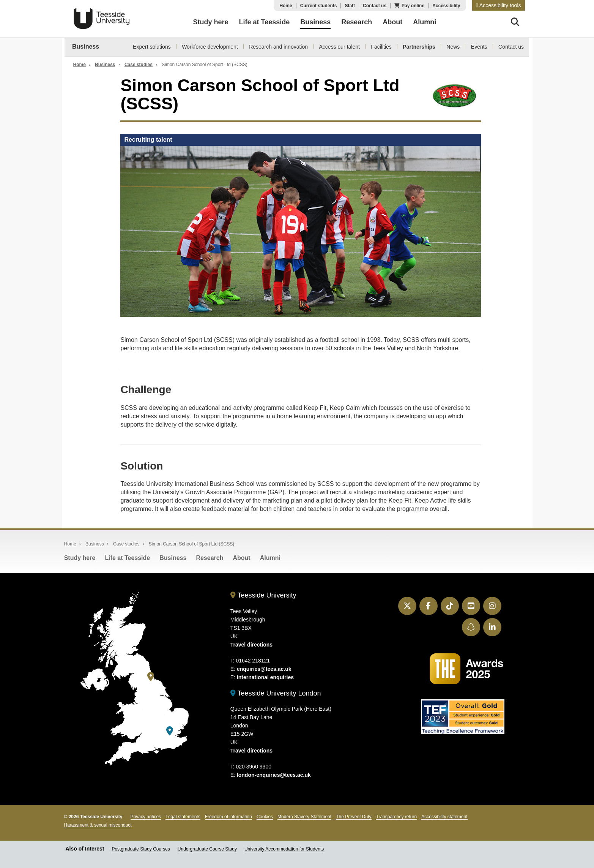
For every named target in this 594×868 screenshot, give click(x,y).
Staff (350, 6)
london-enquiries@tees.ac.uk (274, 775)
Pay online (413, 6)
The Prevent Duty (354, 817)
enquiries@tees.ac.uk (264, 669)
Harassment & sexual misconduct (98, 825)
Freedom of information (228, 817)
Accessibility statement (444, 817)
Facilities (381, 47)
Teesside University (102, 19)
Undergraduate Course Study (207, 849)
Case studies (139, 65)
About (241, 558)
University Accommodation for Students (284, 849)
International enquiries (265, 677)
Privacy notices (146, 817)
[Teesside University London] (170, 731)
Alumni (270, 558)
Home (286, 6)
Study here (80, 558)
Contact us (375, 6)
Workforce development (210, 47)
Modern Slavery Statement (304, 817)
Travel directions (251, 645)
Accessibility (446, 6)
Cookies (265, 817)
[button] (498, 5)
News (453, 47)
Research (210, 558)
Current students (319, 6)
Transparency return (397, 817)
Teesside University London (276, 693)
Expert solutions (152, 47)
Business (86, 47)
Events (479, 47)
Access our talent (340, 47)
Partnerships (419, 47)
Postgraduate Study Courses (141, 849)
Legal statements (183, 817)
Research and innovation (278, 47)
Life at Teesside (127, 558)
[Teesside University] (151, 677)
